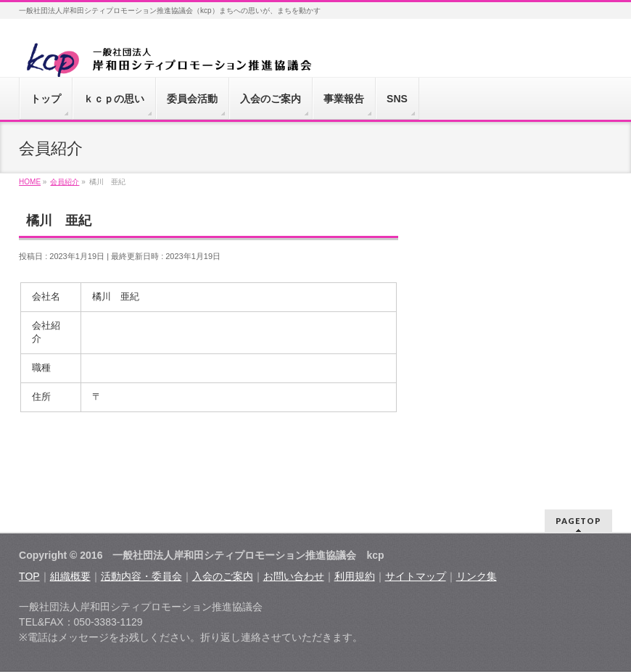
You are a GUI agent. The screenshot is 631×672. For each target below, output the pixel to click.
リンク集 (477, 576)
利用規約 (355, 576)
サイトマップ (416, 576)
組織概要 (70, 576)
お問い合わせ (294, 576)
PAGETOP (578, 521)
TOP (29, 576)
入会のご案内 (223, 576)
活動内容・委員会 (141, 576)
